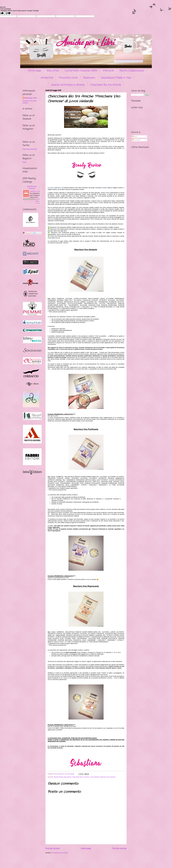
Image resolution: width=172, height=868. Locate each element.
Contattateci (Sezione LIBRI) (81, 71)
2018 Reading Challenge (32, 187)
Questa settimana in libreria (68, 85)
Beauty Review (59, 777)
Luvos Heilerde (95, 777)
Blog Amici (53, 71)
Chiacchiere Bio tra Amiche (106, 85)
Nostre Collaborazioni (132, 71)
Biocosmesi (68, 777)
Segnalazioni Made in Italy (116, 78)
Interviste (108, 71)
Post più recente (53, 848)
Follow (24, 162)
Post (134, 137)
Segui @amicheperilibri (30, 149)
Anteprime (47, 78)
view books (38, 203)
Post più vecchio (119, 848)
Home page (34, 71)
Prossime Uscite (68, 78)
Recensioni (89, 78)
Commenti (136, 140)
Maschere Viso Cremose (108, 777)
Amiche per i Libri (31, 98)
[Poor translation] (8, 13)
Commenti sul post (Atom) (60, 853)
